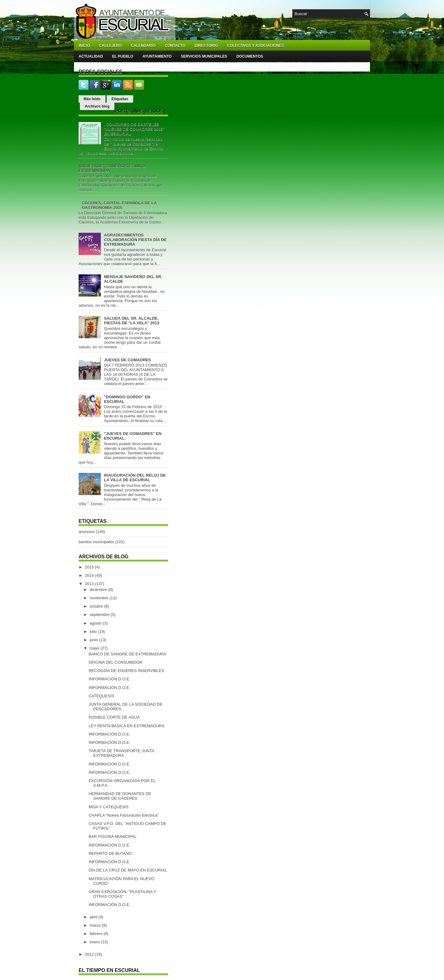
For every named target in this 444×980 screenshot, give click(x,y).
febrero (97, 934)
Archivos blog (97, 106)
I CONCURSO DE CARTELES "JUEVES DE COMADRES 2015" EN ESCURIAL (134, 129)
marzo (96, 925)
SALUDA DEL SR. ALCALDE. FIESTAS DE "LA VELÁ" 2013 (132, 321)
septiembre (100, 615)
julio (94, 631)
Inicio (84, 46)
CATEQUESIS (101, 696)
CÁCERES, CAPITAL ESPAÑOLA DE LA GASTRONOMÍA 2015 (119, 205)
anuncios (87, 532)
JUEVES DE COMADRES (127, 360)
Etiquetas (120, 99)
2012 (90, 954)
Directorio (206, 46)
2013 (90, 584)
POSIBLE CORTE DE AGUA (114, 717)
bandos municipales (96, 542)
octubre (97, 606)
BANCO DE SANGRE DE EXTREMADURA (127, 654)
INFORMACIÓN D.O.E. (109, 679)
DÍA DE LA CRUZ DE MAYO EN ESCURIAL (128, 870)
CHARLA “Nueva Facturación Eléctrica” (123, 815)
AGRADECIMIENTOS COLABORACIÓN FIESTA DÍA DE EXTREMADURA (135, 240)
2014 (90, 575)
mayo (95, 648)
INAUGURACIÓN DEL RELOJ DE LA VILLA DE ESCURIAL (135, 478)
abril (94, 917)
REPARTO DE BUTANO (110, 853)
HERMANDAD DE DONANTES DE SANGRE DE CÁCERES (120, 796)
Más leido (92, 99)
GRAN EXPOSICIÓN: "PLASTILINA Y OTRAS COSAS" (122, 894)
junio (95, 640)
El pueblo (123, 56)
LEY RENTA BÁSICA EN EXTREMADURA (126, 726)
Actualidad (91, 56)
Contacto (175, 46)
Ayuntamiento (157, 56)
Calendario (143, 46)
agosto (96, 623)
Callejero (111, 46)
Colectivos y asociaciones (255, 46)
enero (95, 942)
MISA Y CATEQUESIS (108, 807)
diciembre (99, 590)
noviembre (100, 598)
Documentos (250, 56)
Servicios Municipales (204, 56)
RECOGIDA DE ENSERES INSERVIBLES (126, 671)
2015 (90, 567)
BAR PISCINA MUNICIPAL (112, 836)
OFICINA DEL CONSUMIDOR (115, 662)
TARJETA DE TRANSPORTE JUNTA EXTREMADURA (121, 753)
